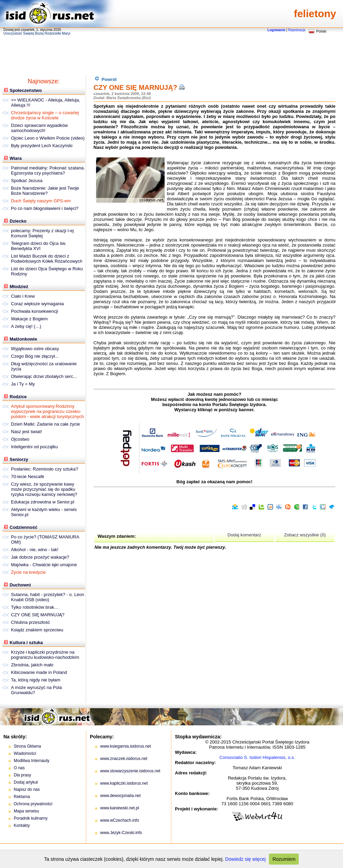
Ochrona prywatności (33, 804)
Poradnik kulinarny (31, 818)
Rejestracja (297, 30)
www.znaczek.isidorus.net (124, 759)
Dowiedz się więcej (245, 859)
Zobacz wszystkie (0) (305, 535)
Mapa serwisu (26, 811)
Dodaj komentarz (244, 535)
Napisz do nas (27, 789)
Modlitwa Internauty (32, 761)
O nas (19, 768)
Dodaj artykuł (26, 782)
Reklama (22, 797)
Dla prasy (22, 775)
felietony (315, 14)
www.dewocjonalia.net (120, 796)
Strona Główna (27, 746)
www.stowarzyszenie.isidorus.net (130, 771)
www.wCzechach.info (120, 820)
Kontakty (22, 825)
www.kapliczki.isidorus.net (124, 783)
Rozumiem (284, 859)
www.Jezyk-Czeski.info (121, 833)
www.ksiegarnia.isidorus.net (126, 746)
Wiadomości (25, 753)
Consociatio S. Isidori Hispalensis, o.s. (257, 757)
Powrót (106, 79)
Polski (321, 31)
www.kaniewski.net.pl (120, 808)
